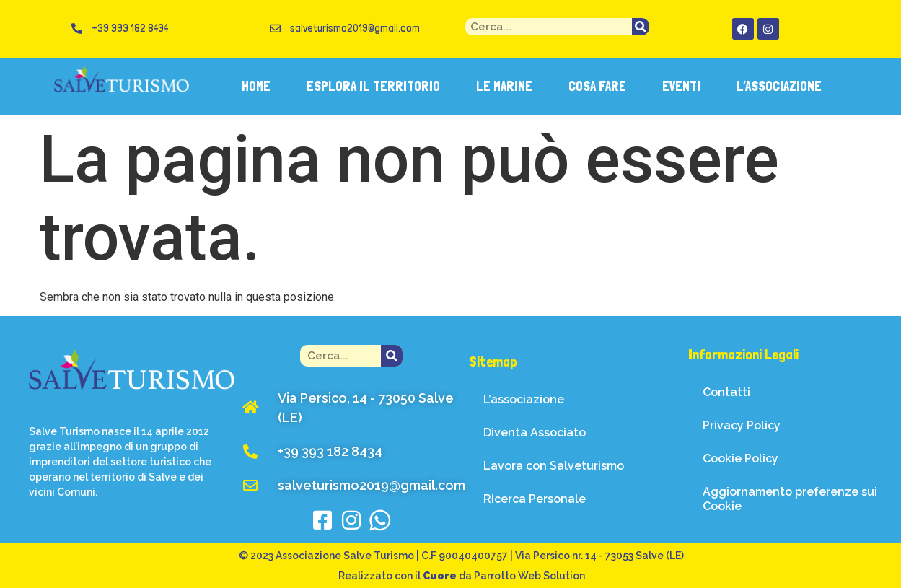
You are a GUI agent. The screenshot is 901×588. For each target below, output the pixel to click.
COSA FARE (597, 86)
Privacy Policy (742, 425)
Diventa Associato (535, 433)
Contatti (726, 392)
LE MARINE (504, 86)
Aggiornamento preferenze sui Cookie (790, 499)
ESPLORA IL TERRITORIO (373, 86)
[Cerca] (641, 27)
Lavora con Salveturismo (554, 466)
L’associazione (524, 399)
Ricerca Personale (535, 499)
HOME (256, 86)
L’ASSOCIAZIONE (779, 86)
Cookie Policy (740, 458)
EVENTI (681, 86)
